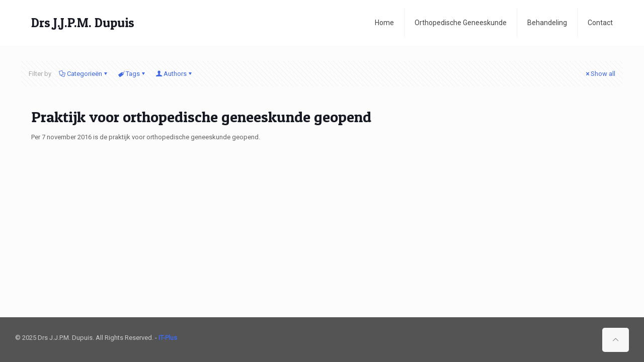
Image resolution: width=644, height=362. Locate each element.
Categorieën (84, 74)
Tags (132, 74)
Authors (174, 74)
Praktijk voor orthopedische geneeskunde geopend (201, 117)
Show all (600, 74)
